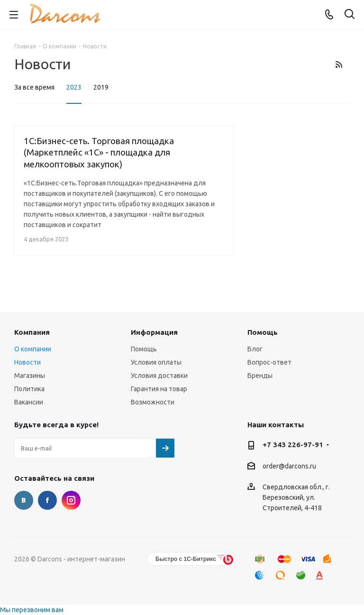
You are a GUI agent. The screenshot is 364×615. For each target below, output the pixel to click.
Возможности (153, 402)
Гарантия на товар (159, 389)
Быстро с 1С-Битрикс (186, 559)
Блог (255, 349)
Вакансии (29, 402)
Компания (32, 332)
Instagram (71, 500)
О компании (33, 349)
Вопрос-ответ (269, 362)
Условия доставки (159, 376)
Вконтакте (24, 500)
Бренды (260, 376)
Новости (27, 362)
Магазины (30, 376)
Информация (154, 332)
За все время (34, 87)
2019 (101, 87)
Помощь (144, 349)
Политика (29, 389)
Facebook (47, 500)
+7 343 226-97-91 (293, 445)
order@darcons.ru (289, 466)
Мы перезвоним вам (32, 610)
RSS (339, 64)
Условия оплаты (156, 362)
